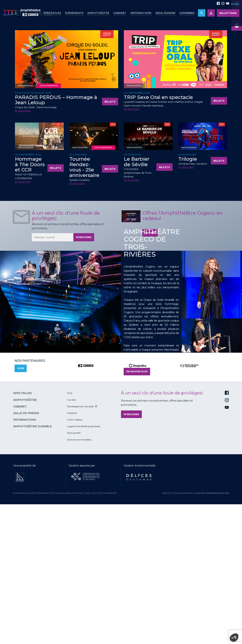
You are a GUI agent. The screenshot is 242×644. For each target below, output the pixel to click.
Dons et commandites (79, 576)
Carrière (71, 536)
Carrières (187, 13)
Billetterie (228, 13)
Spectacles (52, 13)
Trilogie (188, 295)
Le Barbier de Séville (137, 298)
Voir (21, 504)
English (235, 4)
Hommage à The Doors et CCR (30, 300)
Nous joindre (165, 13)
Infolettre (72, 549)
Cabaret (120, 13)
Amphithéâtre (98, 13)
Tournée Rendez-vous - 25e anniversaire (84, 303)
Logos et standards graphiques (84, 562)
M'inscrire (84, 373)
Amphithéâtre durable (32, 562)
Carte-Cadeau (75, 556)
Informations (25, 556)
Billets (110, 238)
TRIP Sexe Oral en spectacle (158, 233)
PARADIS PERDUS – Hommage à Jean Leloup (56, 236)
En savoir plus (23, 247)
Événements (74, 13)
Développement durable (80, 542)
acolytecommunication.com (212, 629)
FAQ (70, 529)
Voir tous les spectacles (206, 149)
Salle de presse (26, 549)
